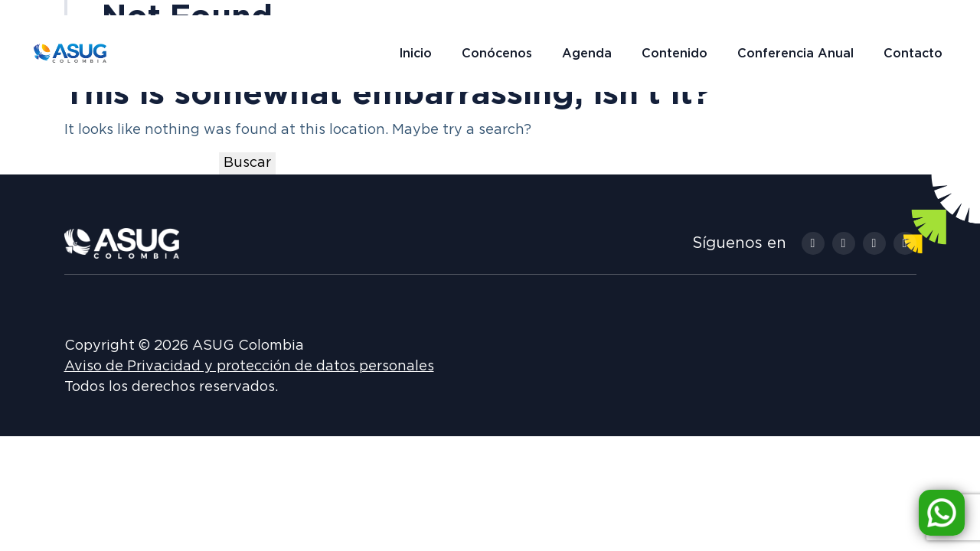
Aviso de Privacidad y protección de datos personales (249, 367)
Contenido (675, 54)
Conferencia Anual (795, 54)
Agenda (587, 54)
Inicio (415, 54)
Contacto (913, 54)
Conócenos (497, 54)
